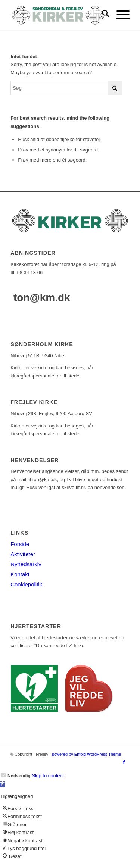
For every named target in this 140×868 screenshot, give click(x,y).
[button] (2, 784)
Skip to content (48, 776)
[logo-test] (58, 15)
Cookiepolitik (26, 584)
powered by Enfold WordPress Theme (86, 754)
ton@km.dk (42, 297)
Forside (20, 544)
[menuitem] (102, 15)
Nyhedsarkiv (26, 564)
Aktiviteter (23, 554)
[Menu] (119, 15)
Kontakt (20, 574)
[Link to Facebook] (124, 762)
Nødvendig (19, 776)
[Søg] (102, 15)
